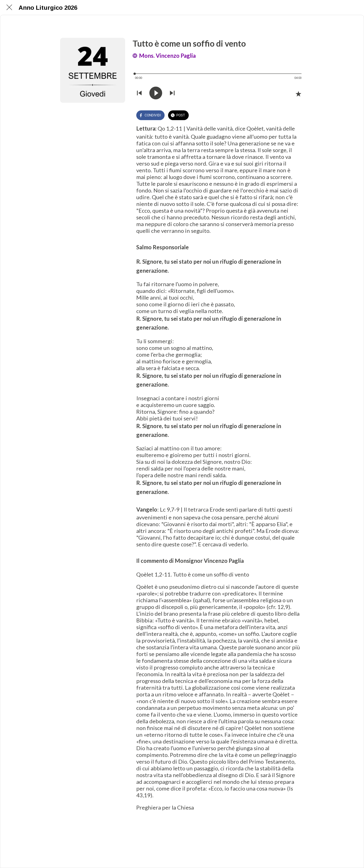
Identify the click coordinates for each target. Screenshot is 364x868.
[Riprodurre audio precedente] (139, 93)
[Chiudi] (9, 7)
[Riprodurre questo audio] (156, 93)
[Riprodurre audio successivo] (172, 93)
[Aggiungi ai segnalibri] (298, 94)
